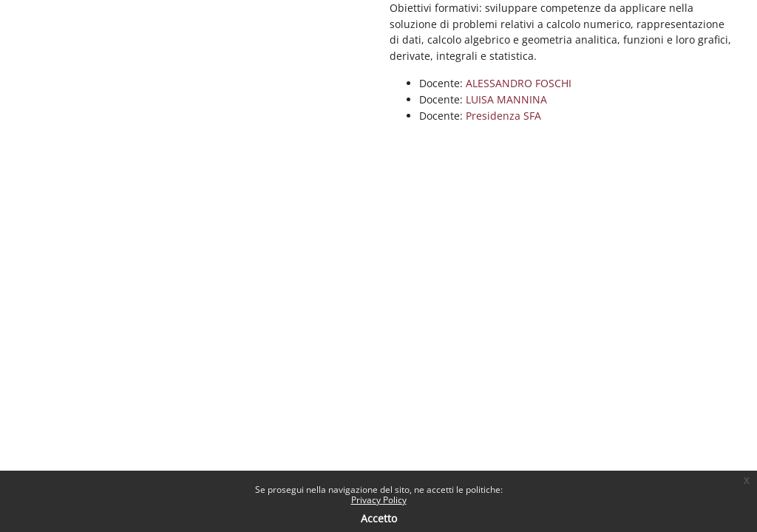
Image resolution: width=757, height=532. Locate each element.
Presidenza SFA (503, 116)
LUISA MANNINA (506, 99)
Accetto (379, 518)
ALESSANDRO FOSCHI (519, 83)
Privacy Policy (379, 500)
